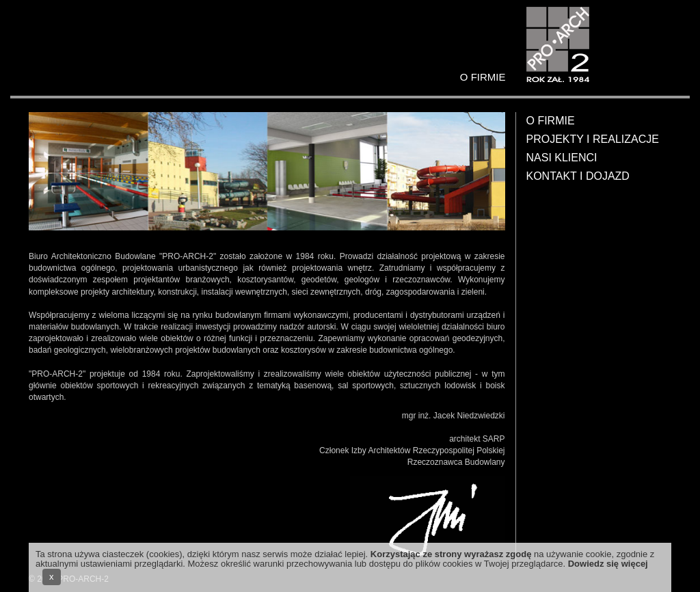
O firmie (551, 121)
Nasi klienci (562, 158)
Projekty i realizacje (593, 139)
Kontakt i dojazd (578, 176)
